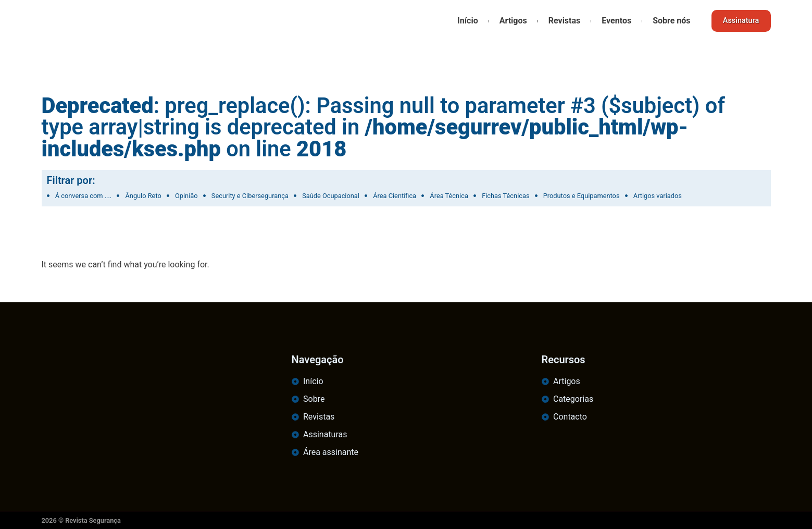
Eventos (612, 21)
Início (464, 21)
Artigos (509, 21)
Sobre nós (667, 21)
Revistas (560, 21)
